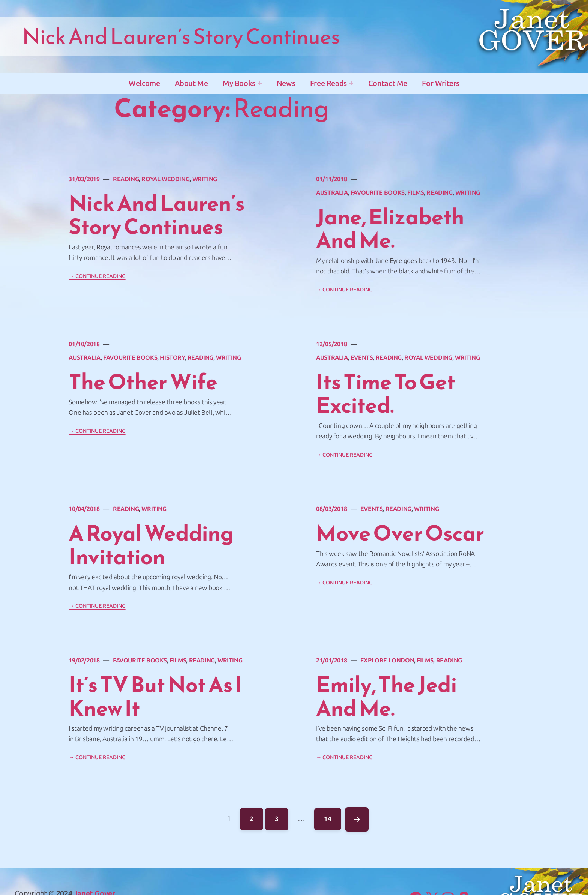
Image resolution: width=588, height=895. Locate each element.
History (172, 358)
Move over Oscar (400, 533)
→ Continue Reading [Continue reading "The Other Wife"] (97, 431)
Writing (205, 179)
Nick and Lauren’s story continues (157, 215)
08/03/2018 (331, 509)
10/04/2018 (84, 509)
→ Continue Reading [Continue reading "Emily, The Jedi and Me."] (344, 758)
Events (362, 358)
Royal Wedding (165, 179)
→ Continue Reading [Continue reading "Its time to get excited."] (344, 455)
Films (415, 193)
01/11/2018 (331, 179)
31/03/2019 (84, 179)
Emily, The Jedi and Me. (386, 696)
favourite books (378, 193)
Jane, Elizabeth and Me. (390, 229)
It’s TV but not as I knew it (155, 696)
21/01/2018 (331, 660)
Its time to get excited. (386, 394)
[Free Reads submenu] (351, 83)
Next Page (356, 819)
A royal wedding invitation (151, 545)
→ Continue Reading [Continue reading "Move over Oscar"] (344, 583)
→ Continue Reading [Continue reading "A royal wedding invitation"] (97, 606)
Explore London (387, 660)
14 (332, 817)
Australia (332, 193)
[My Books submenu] (260, 83)
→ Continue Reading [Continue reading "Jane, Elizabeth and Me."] (344, 290)
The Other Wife (143, 382)
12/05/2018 (331, 344)
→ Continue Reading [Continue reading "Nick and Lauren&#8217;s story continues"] (97, 276)
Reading (126, 179)
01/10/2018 (84, 344)
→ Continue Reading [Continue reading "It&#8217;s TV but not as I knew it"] (97, 758)
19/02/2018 (84, 660)
